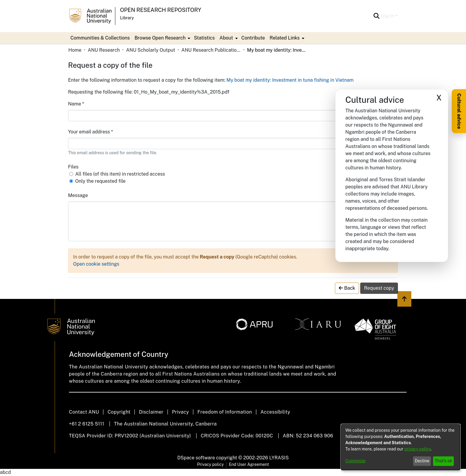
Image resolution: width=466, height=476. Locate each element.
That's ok (444, 461)
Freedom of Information (225, 412)
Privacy (181, 412)
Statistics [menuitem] (204, 38)
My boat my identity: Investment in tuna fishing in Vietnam (290, 80)
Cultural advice (459, 111)
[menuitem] (162, 38)
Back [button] (347, 288)
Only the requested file (100, 181)
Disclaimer (151, 412)
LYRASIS (279, 458)
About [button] (226, 38)
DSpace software (196, 458)
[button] (377, 16)
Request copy (379, 288)
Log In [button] (388, 16)
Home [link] (75, 50)
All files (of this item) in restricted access (120, 174)
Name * (76, 104)
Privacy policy (210, 464)
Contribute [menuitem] (253, 38)
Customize (355, 461)
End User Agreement (249, 464)
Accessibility (275, 412)
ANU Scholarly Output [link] (151, 50)
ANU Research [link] (104, 50)
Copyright (119, 412)
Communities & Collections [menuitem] (100, 38)
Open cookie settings (96, 264)
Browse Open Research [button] (160, 38)
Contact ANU (84, 412)
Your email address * (90, 132)
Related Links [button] (285, 38)
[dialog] (401, 447)
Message (78, 195)
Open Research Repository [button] (161, 10)
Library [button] (127, 18)
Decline (422, 461)
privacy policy (418, 449)
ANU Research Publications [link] (211, 50)
